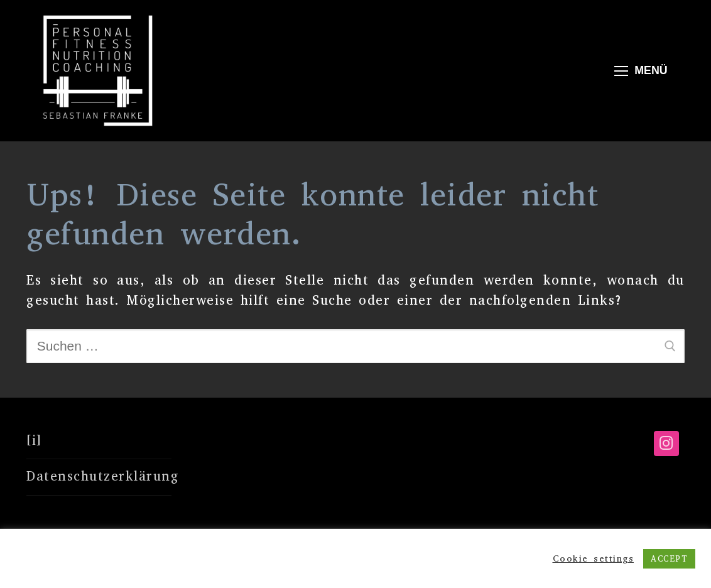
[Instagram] (666, 444)
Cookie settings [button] (594, 558)
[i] (34, 440)
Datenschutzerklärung (99, 476)
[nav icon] (641, 71)
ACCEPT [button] (669, 559)
